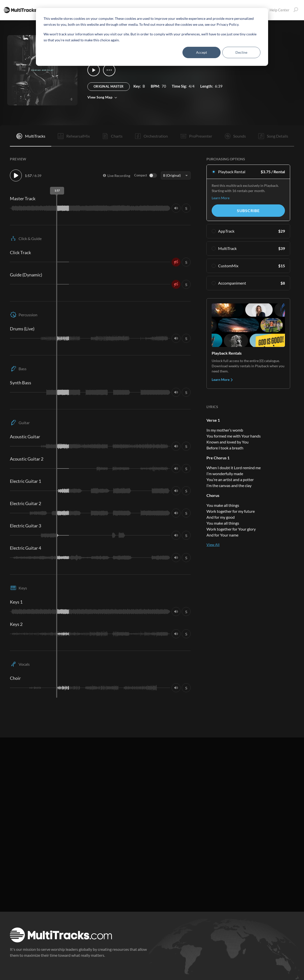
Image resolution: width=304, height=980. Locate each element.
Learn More (221, 198)
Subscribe (248, 210)
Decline (241, 52)
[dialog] (152, 37)
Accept (202, 52)
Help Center (276, 10)
